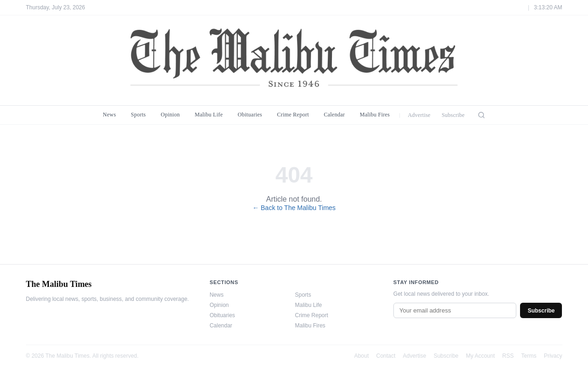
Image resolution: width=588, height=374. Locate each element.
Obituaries (250, 115)
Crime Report (293, 115)
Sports (138, 115)
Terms (529, 356)
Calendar (334, 115)
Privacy (553, 356)
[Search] (481, 115)
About (362, 356)
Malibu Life (209, 115)
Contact (386, 356)
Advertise (419, 115)
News (109, 115)
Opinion (170, 115)
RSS (508, 356)
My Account (480, 356)
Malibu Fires (375, 115)
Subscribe (453, 115)
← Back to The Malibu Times (294, 208)
